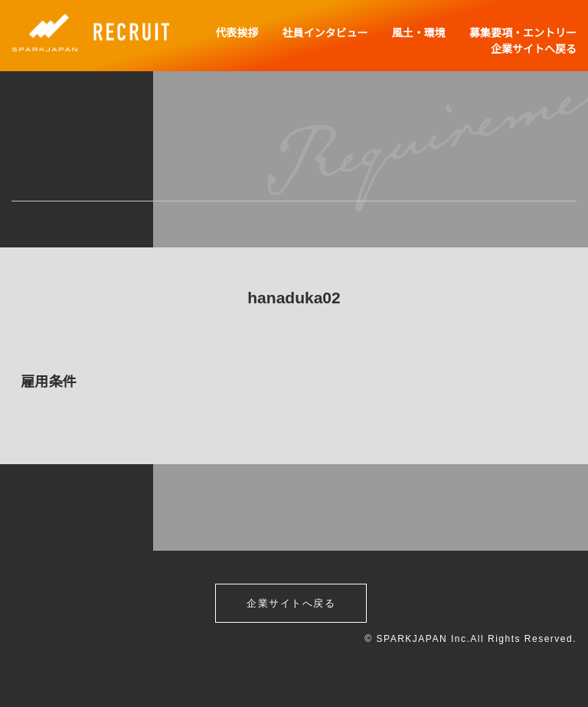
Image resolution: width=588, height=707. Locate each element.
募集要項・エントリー (523, 33)
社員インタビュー (326, 33)
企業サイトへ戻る (534, 49)
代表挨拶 (239, 33)
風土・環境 (420, 33)
